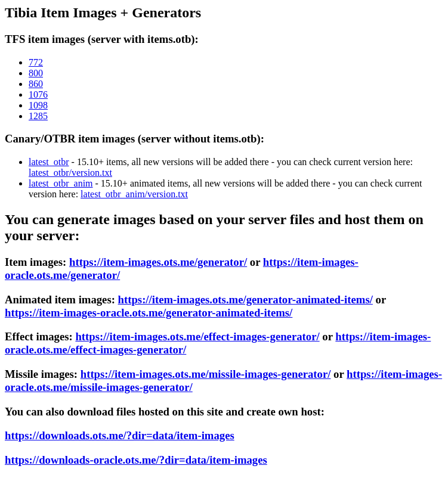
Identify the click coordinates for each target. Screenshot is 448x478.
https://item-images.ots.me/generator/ (158, 262)
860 (36, 84)
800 (36, 73)
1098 (38, 105)
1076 (38, 94)
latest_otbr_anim (61, 183)
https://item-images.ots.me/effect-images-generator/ (197, 336)
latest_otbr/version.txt (70, 173)
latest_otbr (49, 162)
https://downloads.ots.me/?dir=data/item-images (120, 435)
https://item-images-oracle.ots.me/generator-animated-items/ (149, 313)
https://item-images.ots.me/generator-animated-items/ (245, 299)
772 (36, 62)
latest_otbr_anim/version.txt (134, 194)
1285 (38, 116)
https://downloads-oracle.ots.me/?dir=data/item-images (136, 460)
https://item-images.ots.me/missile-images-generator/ (206, 374)
